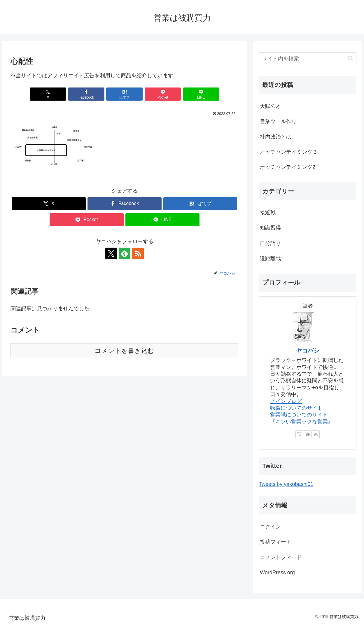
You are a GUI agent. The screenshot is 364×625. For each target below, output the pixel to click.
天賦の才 (270, 106)
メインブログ (286, 401)
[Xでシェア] (48, 94)
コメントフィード (281, 557)
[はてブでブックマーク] (124, 94)
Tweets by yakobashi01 (286, 484)
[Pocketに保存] (163, 94)
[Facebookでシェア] (86, 94)
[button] (350, 58)
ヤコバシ (308, 351)
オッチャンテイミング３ (289, 152)
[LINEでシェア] (201, 94)
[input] (308, 59)
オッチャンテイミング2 (288, 167)
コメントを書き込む (124, 351)
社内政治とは (276, 137)
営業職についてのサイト (299, 415)
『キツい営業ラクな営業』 (302, 422)
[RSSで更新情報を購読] (138, 253)
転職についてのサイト (296, 408)
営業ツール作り (278, 121)
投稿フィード (276, 542)
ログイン (270, 527)
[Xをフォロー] (111, 253)
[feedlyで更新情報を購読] (125, 253)
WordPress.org (277, 573)
